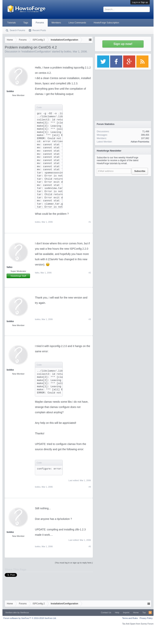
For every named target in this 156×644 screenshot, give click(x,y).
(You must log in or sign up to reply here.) (74, 563)
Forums (40, 23)
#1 (90, 222)
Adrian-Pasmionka (140, 142)
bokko (68, 52)
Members (56, 23)
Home (136, 612)
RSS (150, 612)
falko (9, 267)
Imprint (126, 612)
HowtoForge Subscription (106, 23)
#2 (90, 273)
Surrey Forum (147, 624)
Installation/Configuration (36, 52)
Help (117, 612)
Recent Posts (39, 30)
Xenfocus (25, 612)
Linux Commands (77, 23)
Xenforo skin (11, 612)
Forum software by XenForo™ (30, 618)
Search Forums (17, 30)
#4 (90, 487)
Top (144, 612)
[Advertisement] (123, 202)
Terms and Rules (130, 618)
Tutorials (12, 23)
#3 (90, 319)
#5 (90, 546)
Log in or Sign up (140, 2)
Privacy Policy (146, 618)
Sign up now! (123, 44)
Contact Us (106, 612)
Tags (26, 23)
